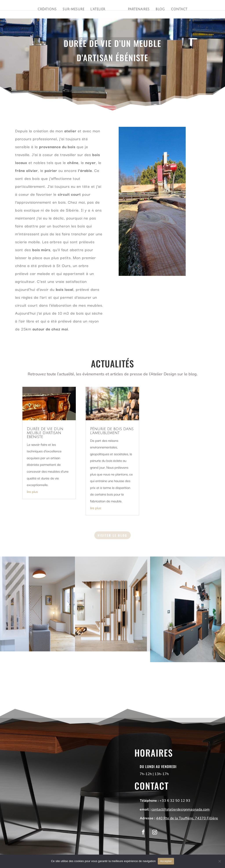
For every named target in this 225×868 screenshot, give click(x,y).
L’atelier (98, 10)
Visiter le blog (112, 535)
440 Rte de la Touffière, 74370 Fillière (187, 818)
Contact (180, 10)
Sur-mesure (73, 10)
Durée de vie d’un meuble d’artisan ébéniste (45, 433)
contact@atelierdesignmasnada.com (181, 809)
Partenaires (139, 10)
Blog (161, 10)
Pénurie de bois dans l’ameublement (112, 431)
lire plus (32, 491)
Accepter (166, 861)
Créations (46, 10)
